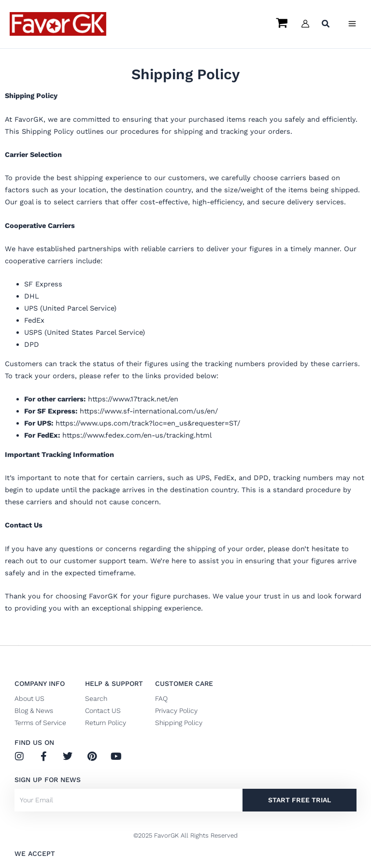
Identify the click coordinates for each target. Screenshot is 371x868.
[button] (326, 25)
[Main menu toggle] (352, 24)
